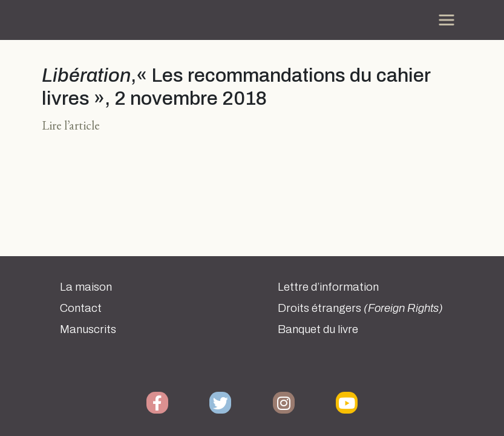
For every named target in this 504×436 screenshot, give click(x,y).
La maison (86, 287)
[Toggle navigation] (447, 20)
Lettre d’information (328, 287)
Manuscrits (88, 329)
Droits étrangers (360, 308)
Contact (81, 308)
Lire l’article (71, 125)
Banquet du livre (318, 329)
